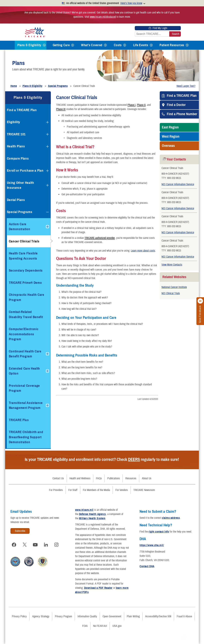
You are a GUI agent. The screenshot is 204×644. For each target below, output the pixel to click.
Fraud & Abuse (184, 616)
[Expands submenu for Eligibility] (47, 122)
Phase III (61, 109)
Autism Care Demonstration (20, 227)
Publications (114, 478)
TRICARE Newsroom (144, 490)
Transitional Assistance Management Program (26, 405)
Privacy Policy (19, 616)
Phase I (131, 105)
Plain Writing (133, 616)
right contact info (159, 532)
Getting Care (61, 45)
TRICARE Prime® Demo (25, 283)
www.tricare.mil (84, 510)
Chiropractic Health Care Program (27, 297)
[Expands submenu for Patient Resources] (187, 45)
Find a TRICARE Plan (182, 96)
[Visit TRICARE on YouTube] (35, 545)
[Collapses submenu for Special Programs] (47, 212)
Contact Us (58, 478)
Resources (131, 478)
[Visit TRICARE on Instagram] (56, 545)
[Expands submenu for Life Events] (151, 45)
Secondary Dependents (26, 270)
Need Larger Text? (186, 86)
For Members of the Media (96, 490)
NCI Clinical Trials (171, 293)
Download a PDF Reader (98, 588)
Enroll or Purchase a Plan (25, 170)
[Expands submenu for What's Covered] (105, 45)
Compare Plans (18, 158)
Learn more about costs (143, 251)
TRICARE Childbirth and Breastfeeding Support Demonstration (26, 437)
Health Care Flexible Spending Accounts (23, 256)
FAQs (99, 478)
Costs (118, 45)
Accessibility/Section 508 (158, 616)
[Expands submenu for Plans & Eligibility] (44, 45)
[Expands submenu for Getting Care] (73, 45)
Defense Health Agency (92, 514)
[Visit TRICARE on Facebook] (14, 545)
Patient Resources (172, 45)
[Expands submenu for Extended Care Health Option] (47, 371)
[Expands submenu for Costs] (125, 45)
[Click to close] (200, 301)
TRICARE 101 (16, 134)
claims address (171, 518)
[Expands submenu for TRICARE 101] (47, 134)
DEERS (134, 459)
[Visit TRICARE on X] (25, 545)
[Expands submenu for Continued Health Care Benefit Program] (47, 354)
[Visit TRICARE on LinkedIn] (46, 545)
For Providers (56, 490)
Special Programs (20, 212)
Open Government (112, 616)
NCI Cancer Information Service (178, 184)
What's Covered (92, 45)
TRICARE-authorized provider (100, 238)
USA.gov (117, 626)
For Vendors (122, 490)
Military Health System (92, 518)
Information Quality (87, 616)
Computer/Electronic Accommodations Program (24, 334)
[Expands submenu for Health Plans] (47, 146)
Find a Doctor (176, 105)
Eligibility (14, 122)
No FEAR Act (100, 626)
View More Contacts (172, 265)
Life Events (141, 45)
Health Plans (16, 146)
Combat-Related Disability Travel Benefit (26, 314)
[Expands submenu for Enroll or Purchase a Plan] (47, 171)
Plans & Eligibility (29, 45)
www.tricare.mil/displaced (103, 17)
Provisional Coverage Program (24, 388)
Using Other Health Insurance (21, 185)
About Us (147, 478)
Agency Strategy (41, 616)
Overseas (168, 146)
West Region (171, 137)
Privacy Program (63, 616)
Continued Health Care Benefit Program (25, 354)
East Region (170, 127)
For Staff (73, 490)
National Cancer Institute (174, 287)
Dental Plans (16, 200)
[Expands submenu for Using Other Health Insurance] (47, 185)
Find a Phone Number (182, 114)
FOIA (85, 626)
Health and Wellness (80, 478)
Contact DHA (147, 566)
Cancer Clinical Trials (24, 241)
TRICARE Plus (19, 420)
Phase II (141, 105)
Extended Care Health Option (24, 371)
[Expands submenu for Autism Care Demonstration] (47, 227)
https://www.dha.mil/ (152, 545)
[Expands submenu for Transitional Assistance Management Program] (47, 405)
